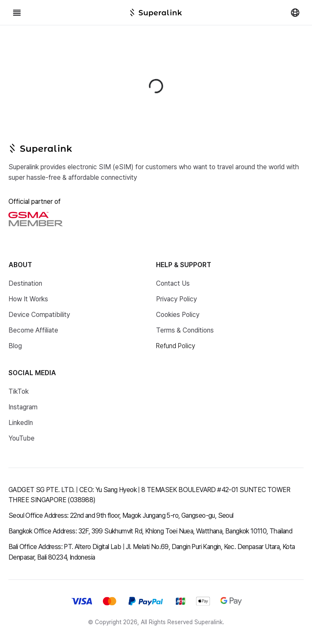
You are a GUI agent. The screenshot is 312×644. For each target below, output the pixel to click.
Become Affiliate (33, 330)
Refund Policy (176, 346)
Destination (25, 283)
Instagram (23, 407)
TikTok (19, 391)
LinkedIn (21, 423)
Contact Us (173, 283)
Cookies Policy (178, 315)
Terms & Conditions (185, 330)
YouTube (22, 438)
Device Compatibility (39, 315)
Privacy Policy (176, 299)
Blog (15, 346)
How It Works (28, 299)
